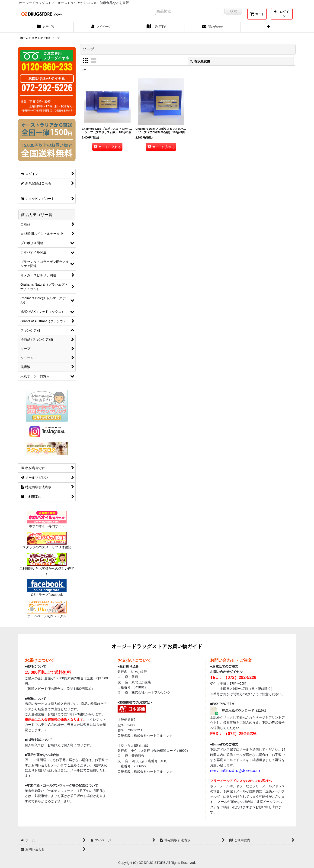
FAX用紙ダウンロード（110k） (245, 710)
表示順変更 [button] (200, 61)
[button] (268, 27)
